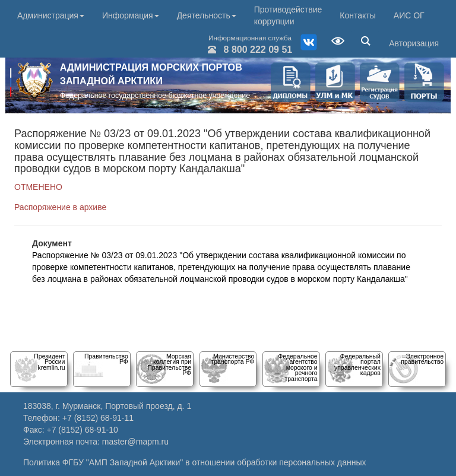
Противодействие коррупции (288, 15)
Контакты (357, 15)
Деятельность (207, 15)
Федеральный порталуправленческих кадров (357, 364)
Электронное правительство (422, 359)
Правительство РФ (106, 359)
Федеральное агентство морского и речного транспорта (297, 367)
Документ (52, 243)
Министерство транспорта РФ (232, 359)
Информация (131, 15)
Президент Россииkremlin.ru (49, 362)
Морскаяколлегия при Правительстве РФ (169, 364)
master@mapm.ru (135, 442)
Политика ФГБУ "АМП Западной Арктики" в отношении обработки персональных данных (195, 462)
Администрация (51, 15)
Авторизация (414, 43)
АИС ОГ (409, 15)
